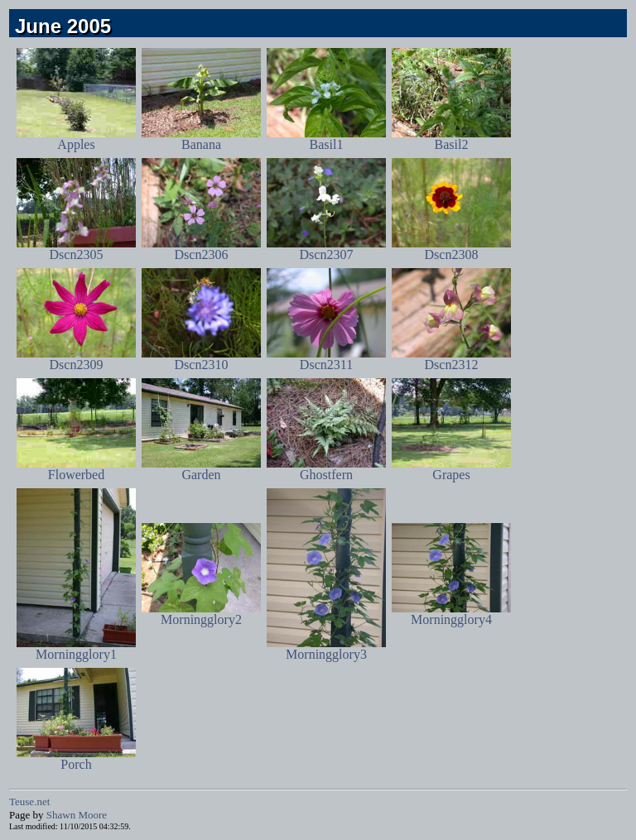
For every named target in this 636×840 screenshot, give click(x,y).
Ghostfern (326, 469)
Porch (76, 758)
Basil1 (326, 139)
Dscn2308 (451, 249)
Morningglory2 (201, 614)
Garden (201, 469)
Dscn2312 (451, 359)
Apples (76, 139)
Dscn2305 (76, 249)
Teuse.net (29, 802)
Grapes (451, 469)
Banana (201, 139)
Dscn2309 (76, 359)
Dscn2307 (326, 249)
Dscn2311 (326, 359)
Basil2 (451, 139)
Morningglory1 (76, 648)
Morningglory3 (326, 648)
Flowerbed (76, 469)
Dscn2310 (201, 359)
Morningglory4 (451, 614)
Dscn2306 (201, 249)
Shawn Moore (77, 815)
